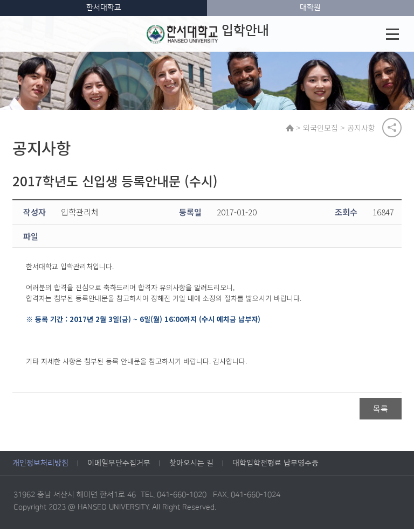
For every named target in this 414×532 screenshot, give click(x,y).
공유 (392, 129)
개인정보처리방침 (40, 466)
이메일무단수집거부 (119, 466)
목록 (381, 411)
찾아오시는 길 (191, 466)
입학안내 (208, 34)
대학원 (310, 8)
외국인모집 (323, 129)
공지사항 (363, 129)
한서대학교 (104, 8)
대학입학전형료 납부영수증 (275, 466)
